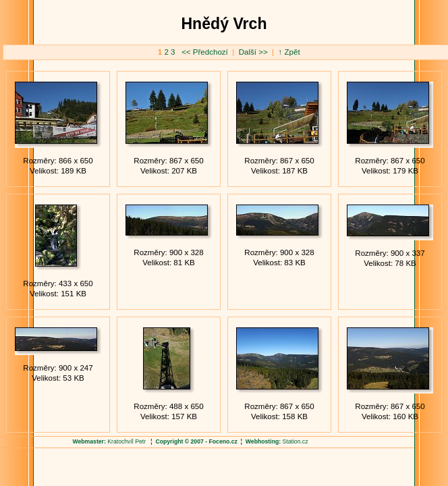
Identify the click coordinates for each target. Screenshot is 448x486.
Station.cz (296, 441)
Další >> (252, 52)
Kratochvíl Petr (127, 441)
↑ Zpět (289, 52)
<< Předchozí (206, 52)
